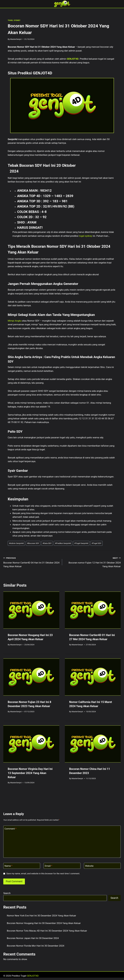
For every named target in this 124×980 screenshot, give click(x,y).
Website (89, 866)
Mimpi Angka (15, 321)
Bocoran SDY (33, 543)
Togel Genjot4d (81, 543)
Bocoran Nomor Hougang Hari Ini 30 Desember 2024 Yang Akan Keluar (44, 923)
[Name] (22, 866)
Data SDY (47, 543)
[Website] (102, 866)
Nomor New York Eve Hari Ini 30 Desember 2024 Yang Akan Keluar (42, 916)
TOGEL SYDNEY (14, 20)
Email (49, 866)
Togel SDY (96, 543)
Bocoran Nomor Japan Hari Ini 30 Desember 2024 (33, 938)
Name (9, 866)
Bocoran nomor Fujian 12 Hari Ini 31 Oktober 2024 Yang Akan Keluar (93, 562)
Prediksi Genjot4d (63, 543)
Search (7, 893)
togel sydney (86, 236)
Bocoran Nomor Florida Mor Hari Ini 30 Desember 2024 (36, 946)
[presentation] (31, 610)
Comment (11, 829)
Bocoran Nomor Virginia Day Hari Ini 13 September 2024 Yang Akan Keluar (30, 773)
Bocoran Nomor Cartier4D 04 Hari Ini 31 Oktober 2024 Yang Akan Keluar (32, 562)
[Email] (62, 866)
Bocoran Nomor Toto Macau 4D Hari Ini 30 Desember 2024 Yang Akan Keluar (47, 931)
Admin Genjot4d (16, 543)
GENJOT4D (73, 59)
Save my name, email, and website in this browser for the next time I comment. (43, 874)
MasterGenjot (16, 39)
